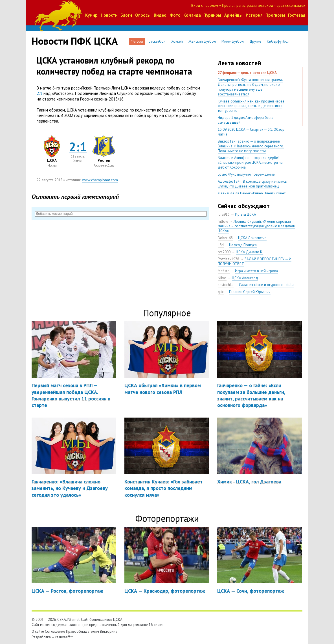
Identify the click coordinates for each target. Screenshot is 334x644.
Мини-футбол (233, 41)
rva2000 (224, 252)
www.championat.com (100, 180)
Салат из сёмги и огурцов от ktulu (266, 285)
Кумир (91, 15)
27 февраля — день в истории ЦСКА (247, 73)
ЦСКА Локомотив (252, 238)
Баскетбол (157, 41)
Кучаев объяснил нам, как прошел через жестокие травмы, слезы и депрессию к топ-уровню (251, 106)
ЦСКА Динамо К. (250, 252)
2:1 (39, 93)
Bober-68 (225, 238)
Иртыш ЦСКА (246, 214)
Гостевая (297, 15)
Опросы (143, 15)
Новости (109, 15)
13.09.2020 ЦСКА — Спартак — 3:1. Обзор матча (251, 132)
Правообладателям (83, 631)
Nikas (222, 278)
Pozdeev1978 (228, 259)
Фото (175, 15)
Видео (160, 15)
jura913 (224, 214)
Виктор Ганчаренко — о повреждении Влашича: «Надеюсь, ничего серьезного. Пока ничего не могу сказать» (251, 146)
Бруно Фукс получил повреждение (246, 174)
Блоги (126, 15)
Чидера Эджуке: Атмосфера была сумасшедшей (246, 120)
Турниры (213, 15)
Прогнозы (275, 15)
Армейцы (233, 15)
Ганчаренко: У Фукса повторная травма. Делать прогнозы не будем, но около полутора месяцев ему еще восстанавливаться (250, 87)
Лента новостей (239, 63)
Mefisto (224, 271)
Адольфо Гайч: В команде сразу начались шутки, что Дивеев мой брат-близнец (252, 184)
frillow (223, 221)
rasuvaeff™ (64, 637)
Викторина (109, 631)
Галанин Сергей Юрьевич (250, 292)
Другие (255, 41)
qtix (221, 292)
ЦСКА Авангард (245, 278)
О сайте (38, 631)
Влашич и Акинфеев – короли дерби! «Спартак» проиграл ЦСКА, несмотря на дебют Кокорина (250, 162)
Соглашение (55, 631)
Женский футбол (202, 41)
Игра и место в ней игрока (256, 271)
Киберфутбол (278, 41)
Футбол (137, 41)
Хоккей (177, 41)
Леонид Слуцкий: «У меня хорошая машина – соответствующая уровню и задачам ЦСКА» (257, 226)
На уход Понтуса (243, 245)
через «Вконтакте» (290, 6)
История (254, 15)
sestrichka (226, 285)
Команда (192, 15)
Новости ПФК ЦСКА (75, 41)
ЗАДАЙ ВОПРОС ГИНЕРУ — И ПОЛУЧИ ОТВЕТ (255, 261)
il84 (221, 245)
